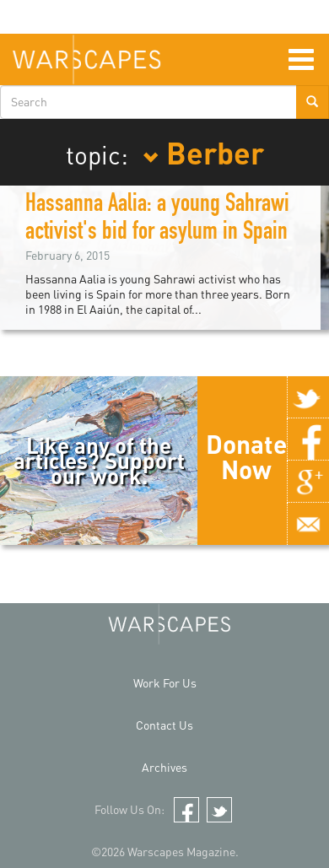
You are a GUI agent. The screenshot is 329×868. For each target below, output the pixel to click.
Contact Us (164, 725)
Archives (164, 767)
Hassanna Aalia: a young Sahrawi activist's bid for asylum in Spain (157, 220)
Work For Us (165, 683)
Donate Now (246, 456)
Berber (203, 152)
